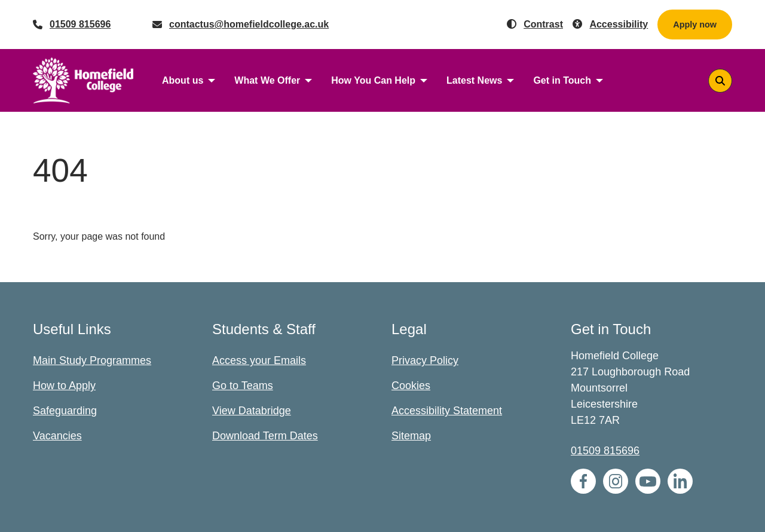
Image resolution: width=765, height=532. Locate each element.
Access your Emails (259, 360)
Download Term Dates (265, 436)
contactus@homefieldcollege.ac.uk (249, 24)
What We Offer (267, 80)
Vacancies (57, 436)
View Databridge (252, 411)
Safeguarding (65, 411)
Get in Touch (562, 80)
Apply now (695, 25)
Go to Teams (243, 386)
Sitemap (411, 436)
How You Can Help (373, 80)
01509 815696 (80, 24)
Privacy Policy (425, 360)
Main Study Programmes (92, 360)
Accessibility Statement (447, 411)
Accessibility (619, 24)
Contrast (543, 24)
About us (183, 80)
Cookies (411, 386)
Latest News (474, 80)
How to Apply (64, 386)
